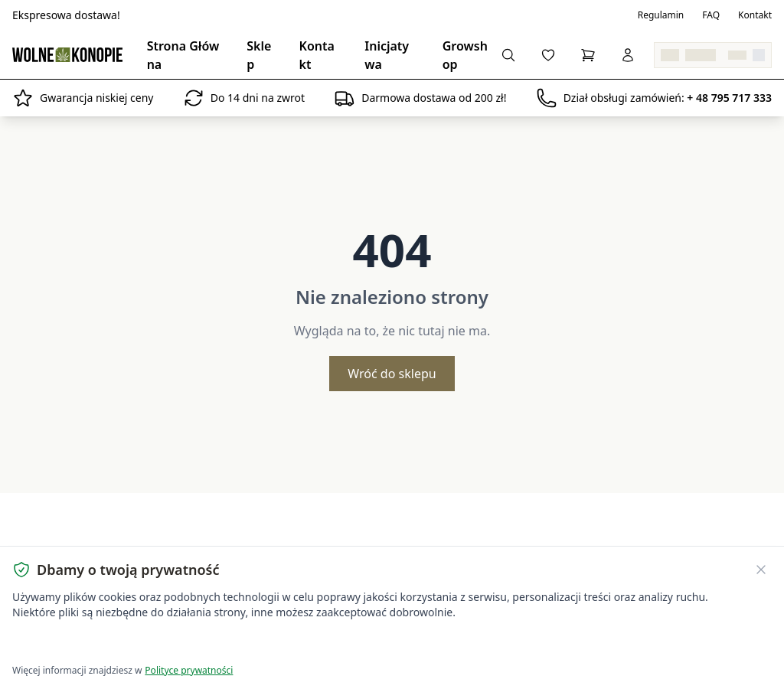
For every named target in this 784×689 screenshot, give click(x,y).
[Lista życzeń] (548, 55)
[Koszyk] (588, 55)
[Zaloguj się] (628, 55)
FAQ (711, 15)
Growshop (465, 55)
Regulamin (661, 15)
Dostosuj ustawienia (193, 643)
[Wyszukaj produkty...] (508, 55)
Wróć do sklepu (392, 374)
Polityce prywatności (189, 670)
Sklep (259, 55)
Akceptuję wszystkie (67, 643)
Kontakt (755, 15)
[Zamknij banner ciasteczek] (761, 570)
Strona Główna (183, 55)
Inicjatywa (387, 55)
